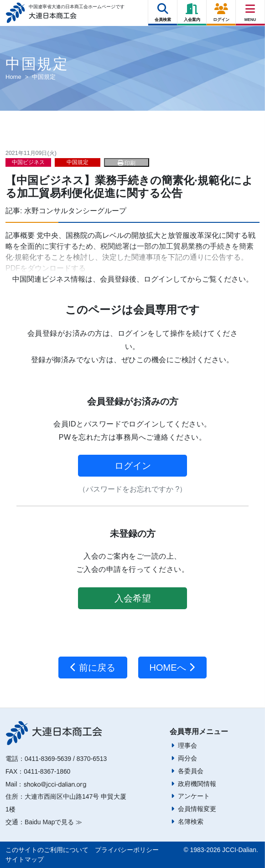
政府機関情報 (197, 784)
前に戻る (93, 668)
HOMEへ (173, 668)
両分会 (187, 758)
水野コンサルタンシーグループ (75, 211)
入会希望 (133, 598)
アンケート (194, 796)
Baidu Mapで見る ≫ (53, 822)
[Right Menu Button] (250, 9)
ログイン (133, 466)
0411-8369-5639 (48, 759)
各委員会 (191, 771)
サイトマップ (25, 859)
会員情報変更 (197, 809)
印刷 (127, 163)
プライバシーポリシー (127, 850)
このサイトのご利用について (47, 850)
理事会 (187, 745)
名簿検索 (191, 822)
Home (13, 77)
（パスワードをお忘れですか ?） (132, 489)
